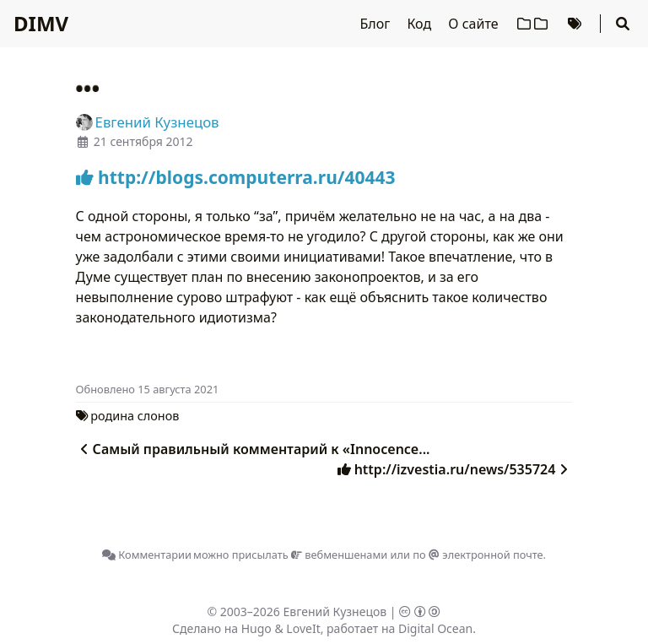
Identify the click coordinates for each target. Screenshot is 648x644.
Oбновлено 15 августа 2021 (148, 389)
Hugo (256, 628)
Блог (377, 24)
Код (421, 24)
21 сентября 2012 (143, 141)
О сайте (475, 24)
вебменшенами (339, 555)
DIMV (41, 23)
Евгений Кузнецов (335, 612)
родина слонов (135, 416)
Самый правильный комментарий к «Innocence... (253, 449)
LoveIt (303, 628)
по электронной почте (478, 555)
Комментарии (147, 555)
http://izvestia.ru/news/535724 (455, 469)
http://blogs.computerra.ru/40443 (236, 177)
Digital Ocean (435, 628)
